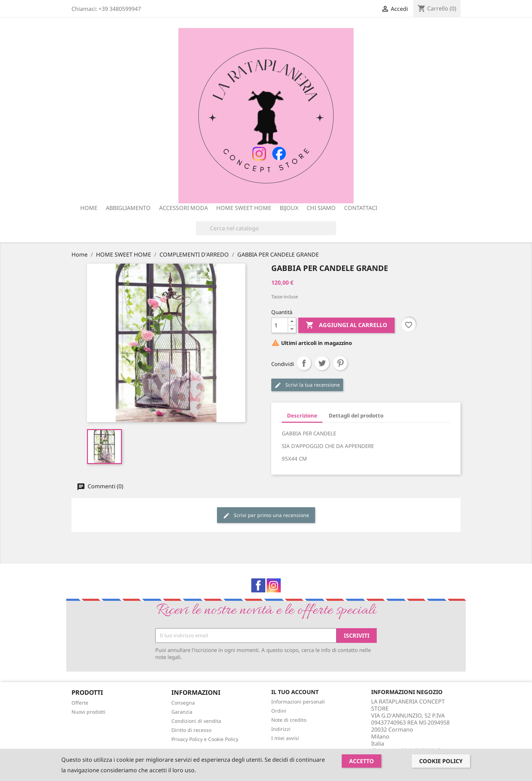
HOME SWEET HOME (244, 208)
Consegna (183, 703)
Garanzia (182, 712)
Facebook (258, 585)
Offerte (80, 703)
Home (89, 208)
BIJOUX (289, 208)
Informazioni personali (298, 702)
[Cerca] (266, 228)
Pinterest (340, 363)
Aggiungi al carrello (346, 325)
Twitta (322, 363)
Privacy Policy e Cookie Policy (205, 739)
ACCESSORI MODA (183, 208)
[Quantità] (280, 325)
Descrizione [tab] (302, 415)
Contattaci (361, 208)
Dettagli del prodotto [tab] (356, 415)
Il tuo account (295, 692)
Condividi (304, 363)
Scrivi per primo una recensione (266, 515)
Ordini (279, 711)
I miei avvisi (285, 738)
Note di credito (289, 720)
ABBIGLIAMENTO (128, 208)
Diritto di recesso (191, 730)
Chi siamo (321, 208)
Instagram (274, 585)
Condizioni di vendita (196, 721)
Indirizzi (281, 729)
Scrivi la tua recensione (307, 385)
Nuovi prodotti (88, 712)
